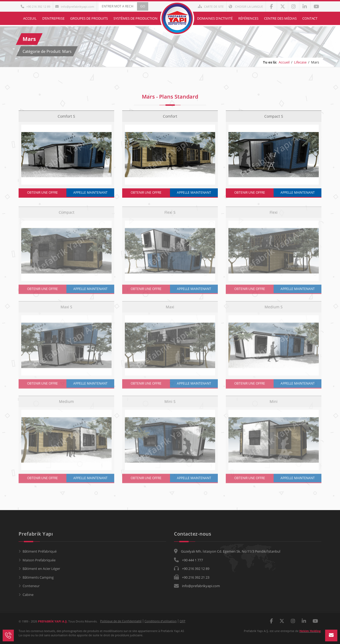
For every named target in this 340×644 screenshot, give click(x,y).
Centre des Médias (280, 18)
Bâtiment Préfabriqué (40, 551)
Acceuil (30, 18)
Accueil (284, 62)
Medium (66, 404)
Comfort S (66, 116)
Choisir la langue (246, 7)
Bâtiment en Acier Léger (41, 569)
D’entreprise (53, 18)
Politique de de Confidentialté (121, 621)
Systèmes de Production (135, 18)
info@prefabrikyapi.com (75, 7)
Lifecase (300, 62)
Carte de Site (211, 7)
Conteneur (31, 586)
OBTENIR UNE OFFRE (42, 192)
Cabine (28, 595)
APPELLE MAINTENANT (90, 192)
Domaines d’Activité (215, 18)
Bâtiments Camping (38, 577)
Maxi (170, 309)
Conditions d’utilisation (161, 621)
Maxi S (66, 309)
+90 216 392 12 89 (35, 7)
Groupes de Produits (89, 18)
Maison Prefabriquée (39, 560)
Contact (310, 18)
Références (248, 18)
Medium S (274, 309)
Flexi (274, 215)
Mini (274, 404)
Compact (67, 215)
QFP (182, 621)
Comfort (170, 116)
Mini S (170, 404)
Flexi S (170, 215)
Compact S (274, 116)
